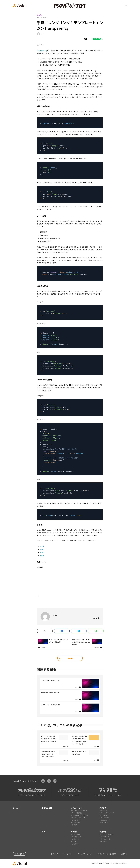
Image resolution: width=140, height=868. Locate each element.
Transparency (42, 51)
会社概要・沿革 (77, 837)
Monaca (104, 810)
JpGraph (104, 822)
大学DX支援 (76, 822)
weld (41, 552)
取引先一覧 (75, 839)
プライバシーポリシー (85, 854)
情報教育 (75, 825)
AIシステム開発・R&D (79, 818)
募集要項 (104, 841)
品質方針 (124, 854)
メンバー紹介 (76, 834)
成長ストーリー (106, 837)
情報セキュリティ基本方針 (107, 854)
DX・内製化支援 (77, 813)
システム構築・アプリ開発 (80, 815)
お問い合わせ (20, 854)
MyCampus (104, 818)
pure (41, 549)
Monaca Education (107, 813)
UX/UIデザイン (76, 820)
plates (42, 556)
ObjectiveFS (105, 820)
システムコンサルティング (80, 810)
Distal (42, 546)
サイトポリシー (68, 854)
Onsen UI (104, 815)
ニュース (75, 841)
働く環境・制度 (106, 839)
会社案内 (75, 844)
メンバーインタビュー (108, 834)
